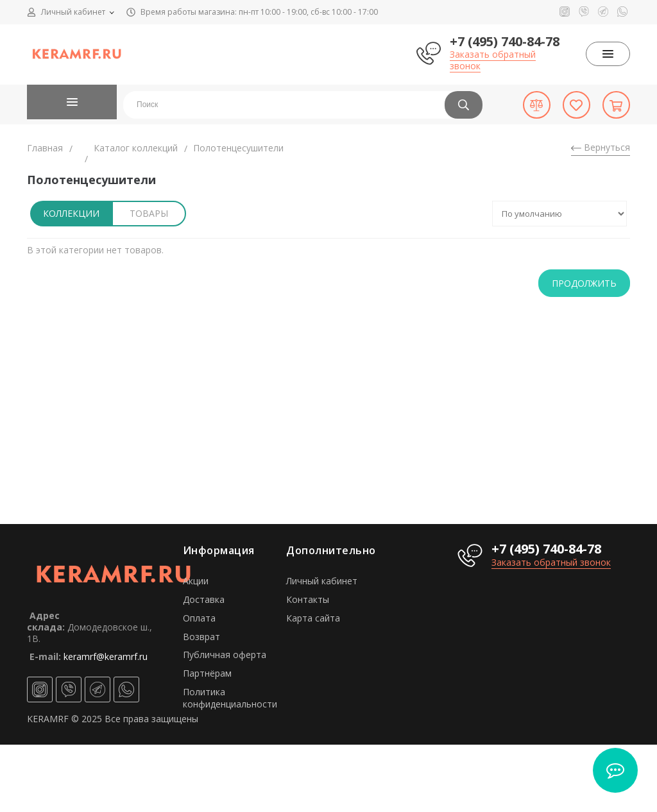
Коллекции (71, 213)
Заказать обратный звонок (493, 60)
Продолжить (584, 283)
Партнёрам (207, 673)
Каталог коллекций (136, 148)
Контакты (308, 599)
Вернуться (601, 147)
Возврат (201, 637)
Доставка (204, 599)
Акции (196, 581)
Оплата (199, 618)
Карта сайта (313, 618)
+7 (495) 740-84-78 (505, 41)
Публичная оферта (225, 655)
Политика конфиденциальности (230, 698)
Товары (149, 213)
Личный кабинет (322, 581)
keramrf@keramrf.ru (106, 656)
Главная (45, 148)
